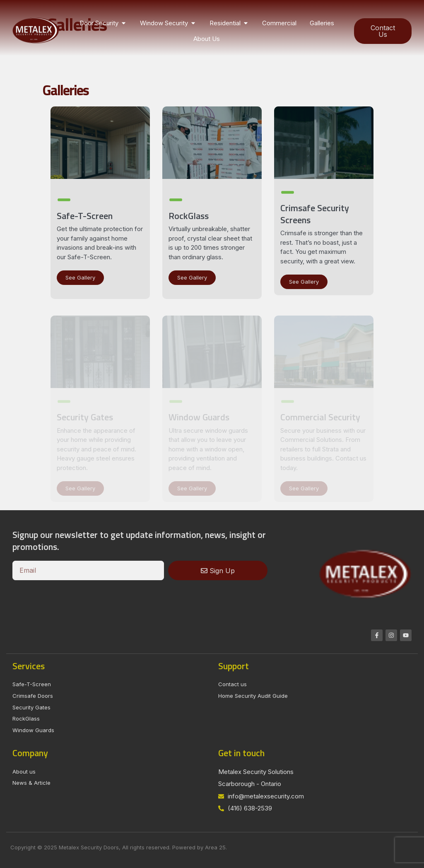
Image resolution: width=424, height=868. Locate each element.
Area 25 (215, 847)
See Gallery (80, 277)
